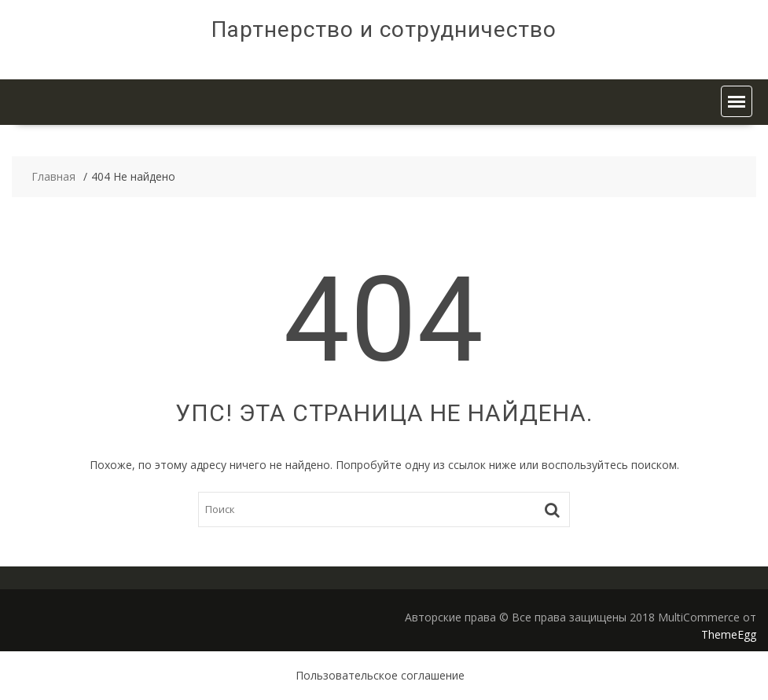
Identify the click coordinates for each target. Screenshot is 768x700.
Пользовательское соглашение (380, 675)
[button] (737, 101)
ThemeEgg (729, 634)
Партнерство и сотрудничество (384, 29)
